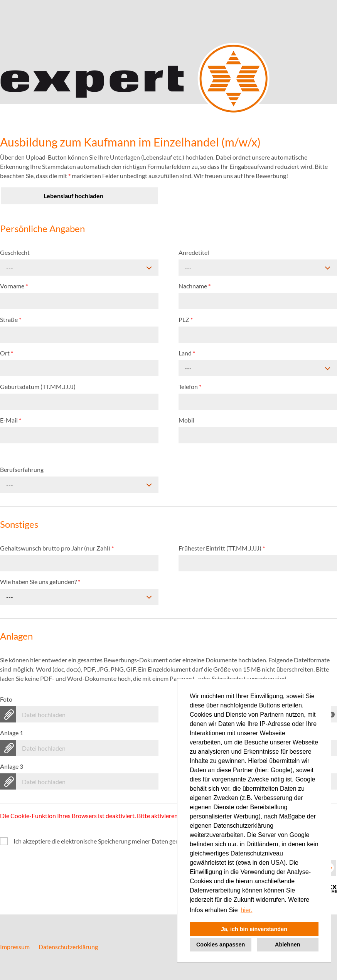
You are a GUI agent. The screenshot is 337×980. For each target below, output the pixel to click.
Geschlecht (15, 252)
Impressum (15, 947)
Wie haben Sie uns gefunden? (40, 582)
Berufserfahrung (22, 469)
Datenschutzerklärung (68, 947)
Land (187, 353)
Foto (6, 699)
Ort (7, 353)
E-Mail (11, 420)
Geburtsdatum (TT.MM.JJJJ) (38, 386)
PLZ (186, 319)
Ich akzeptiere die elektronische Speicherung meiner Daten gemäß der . (137, 841)
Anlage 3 (12, 766)
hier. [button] (246, 910)
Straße (11, 319)
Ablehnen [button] (288, 945)
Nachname (195, 286)
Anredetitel (194, 252)
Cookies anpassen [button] (221, 945)
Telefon (190, 386)
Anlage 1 (12, 733)
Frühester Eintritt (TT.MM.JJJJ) (222, 548)
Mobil (186, 420)
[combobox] (79, 268)
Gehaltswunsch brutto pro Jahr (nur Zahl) (57, 548)
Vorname (14, 286)
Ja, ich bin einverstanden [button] (254, 929)
